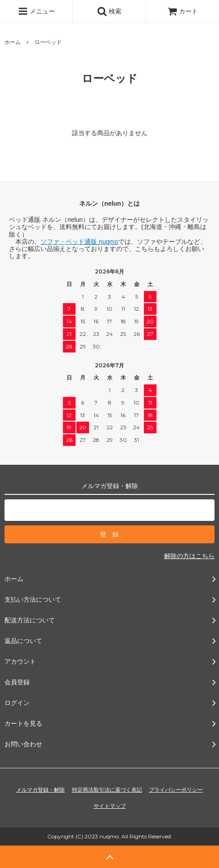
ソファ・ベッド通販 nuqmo (79, 242)
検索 (109, 11)
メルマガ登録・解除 (40, 790)
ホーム (13, 42)
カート (183, 11)
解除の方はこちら (189, 556)
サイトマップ (110, 806)
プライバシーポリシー (176, 790)
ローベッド (48, 42)
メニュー (36, 11)
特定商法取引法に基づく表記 (107, 790)
